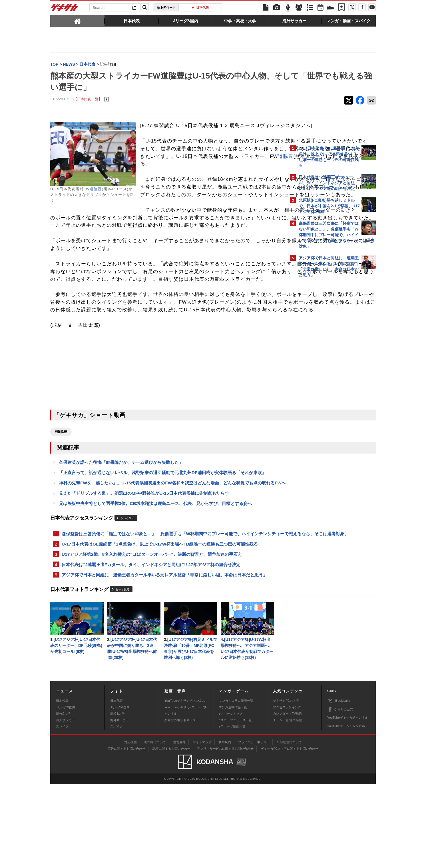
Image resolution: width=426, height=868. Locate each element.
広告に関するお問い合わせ (126, 832)
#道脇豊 (61, 494)
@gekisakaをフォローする (322, 367)
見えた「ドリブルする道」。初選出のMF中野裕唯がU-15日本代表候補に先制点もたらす (144, 564)
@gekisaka (339, 785)
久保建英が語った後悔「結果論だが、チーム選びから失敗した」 (121, 525)
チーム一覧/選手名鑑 (288, 804)
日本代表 (202, 7)
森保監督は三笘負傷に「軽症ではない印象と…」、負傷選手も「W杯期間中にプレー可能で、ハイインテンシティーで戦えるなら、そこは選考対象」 (169, 609)
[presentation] (77, 21)
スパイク (62, 810)
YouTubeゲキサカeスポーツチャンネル (186, 794)
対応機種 (130, 826)
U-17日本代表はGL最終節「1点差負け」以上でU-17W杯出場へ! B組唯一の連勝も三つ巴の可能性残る (160, 623)
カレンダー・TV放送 (288, 797)
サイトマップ (202, 826)
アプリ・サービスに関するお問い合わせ (225, 832)
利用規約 (225, 826)
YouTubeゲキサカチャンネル (185, 784)
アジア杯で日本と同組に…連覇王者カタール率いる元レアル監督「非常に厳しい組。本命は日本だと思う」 (164, 656)
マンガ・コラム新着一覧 (236, 784)
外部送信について (289, 826)
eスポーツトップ (231, 797)
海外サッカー (65, 804)
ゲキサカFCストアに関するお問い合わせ (290, 832)
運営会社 (179, 826)
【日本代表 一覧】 (88, 100)
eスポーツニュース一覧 (235, 804)
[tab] (77, 21)
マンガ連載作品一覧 (233, 791)
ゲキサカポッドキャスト (182, 804)
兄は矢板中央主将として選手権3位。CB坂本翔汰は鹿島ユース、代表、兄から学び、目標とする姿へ (155, 575)
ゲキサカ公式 (340, 793)
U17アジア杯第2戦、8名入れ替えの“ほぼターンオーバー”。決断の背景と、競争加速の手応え (152, 634)
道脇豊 (96, 190)
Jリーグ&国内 (66, 791)
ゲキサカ (65, 9)
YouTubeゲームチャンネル (346, 810)
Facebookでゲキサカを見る (322, 379)
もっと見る (127, 590)
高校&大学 (63, 797)
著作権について (155, 826)
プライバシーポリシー (254, 826)
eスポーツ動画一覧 (232, 810)
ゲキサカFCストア (286, 784)
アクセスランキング (287, 791)
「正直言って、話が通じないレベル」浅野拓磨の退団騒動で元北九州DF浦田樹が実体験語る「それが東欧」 (162, 536)
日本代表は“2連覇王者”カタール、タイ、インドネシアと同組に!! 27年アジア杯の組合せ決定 (151, 645)
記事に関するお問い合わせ (171, 832)
